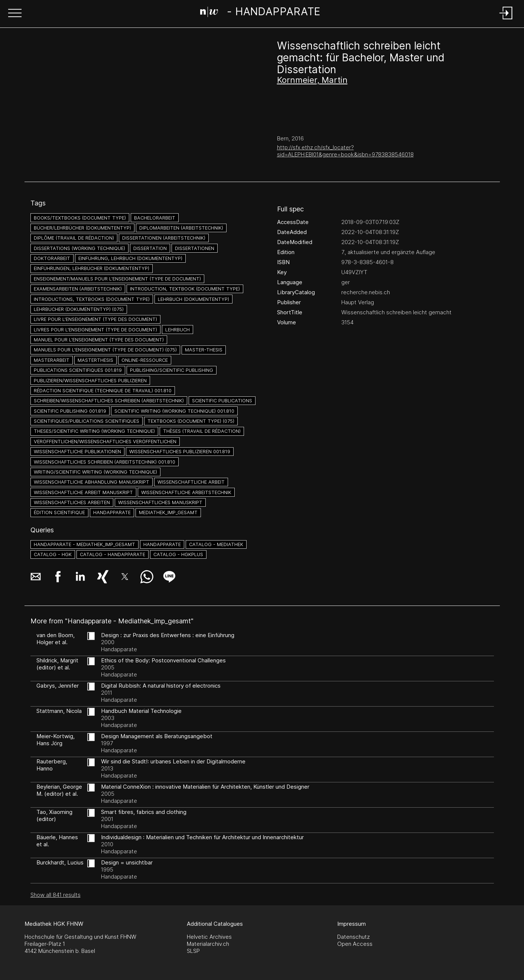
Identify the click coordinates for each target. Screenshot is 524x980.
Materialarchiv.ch (208, 944)
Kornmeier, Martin (312, 80)
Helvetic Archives (209, 937)
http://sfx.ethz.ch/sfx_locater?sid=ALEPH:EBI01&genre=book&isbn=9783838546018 (345, 151)
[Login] (506, 20)
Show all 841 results (56, 895)
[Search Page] (261, 13)
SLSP (193, 951)
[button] (15, 14)
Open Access (355, 944)
